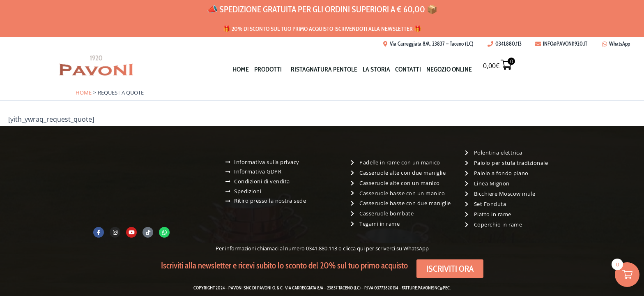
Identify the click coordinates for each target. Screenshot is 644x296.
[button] (266, 69)
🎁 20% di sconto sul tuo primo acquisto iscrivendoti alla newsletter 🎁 (322, 28)
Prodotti (263, 69)
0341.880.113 (322, 248)
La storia (378, 69)
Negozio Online (457, 69)
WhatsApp (416, 248)
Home (233, 69)
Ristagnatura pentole (323, 69)
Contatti (413, 69)
